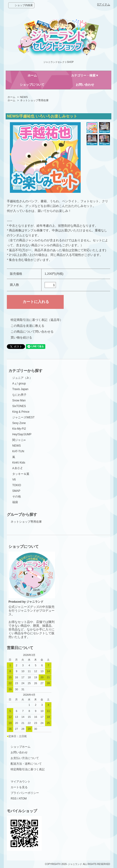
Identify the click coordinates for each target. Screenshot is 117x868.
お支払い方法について (25, 758)
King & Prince (21, 412)
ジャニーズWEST (23, 417)
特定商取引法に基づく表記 (28, 769)
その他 (17, 497)
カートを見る (19, 787)
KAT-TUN (18, 451)
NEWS (24, 97)
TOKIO (17, 485)
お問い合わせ (85, 85)
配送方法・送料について (26, 764)
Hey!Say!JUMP (22, 434)
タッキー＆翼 (21, 474)
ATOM (23, 799)
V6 (14, 480)
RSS (14, 799)
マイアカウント (21, 782)
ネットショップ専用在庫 (34, 100)
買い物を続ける (21, 337)
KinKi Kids (19, 463)
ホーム (32, 75)
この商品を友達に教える (27, 326)
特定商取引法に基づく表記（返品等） (37, 320)
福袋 (15, 502)
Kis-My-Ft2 (19, 429)
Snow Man (19, 400)
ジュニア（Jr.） (22, 378)
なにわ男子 (19, 395)
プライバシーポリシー (25, 793)
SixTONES (19, 406)
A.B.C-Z (17, 468)
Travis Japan (20, 389)
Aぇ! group (19, 384)
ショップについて (32, 85)
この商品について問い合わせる (32, 332)
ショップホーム (21, 747)
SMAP (16, 491)
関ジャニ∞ (19, 440)
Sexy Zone (19, 423)
